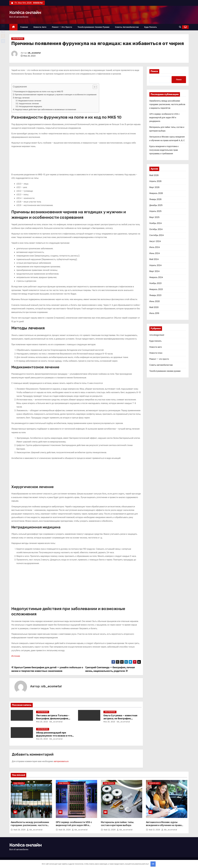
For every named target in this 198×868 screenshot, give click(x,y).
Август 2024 (155, 241)
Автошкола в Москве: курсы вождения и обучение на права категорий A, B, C (164, 825)
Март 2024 (154, 271)
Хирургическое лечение (29, 104)
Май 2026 (154, 175)
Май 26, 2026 (65, 830)
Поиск (154, 71)
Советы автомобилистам (127, 27)
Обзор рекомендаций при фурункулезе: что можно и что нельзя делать (54, 736)
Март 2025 (154, 217)
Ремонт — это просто (62, 27)
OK (153, 864)
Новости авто (40, 27)
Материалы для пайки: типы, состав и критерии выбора (117, 824)
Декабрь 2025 (156, 205)
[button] (180, 27)
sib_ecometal (34, 53)
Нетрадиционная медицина (30, 106)
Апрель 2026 (155, 181)
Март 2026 (154, 187)
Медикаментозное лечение (30, 101)
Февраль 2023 (156, 289)
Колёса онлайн (25, 12)
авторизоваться (61, 761)
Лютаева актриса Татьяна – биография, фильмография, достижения (53, 719)
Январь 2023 (155, 295)
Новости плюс (156, 353)
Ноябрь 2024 (156, 223)
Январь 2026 (156, 199)
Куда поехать (151, 27)
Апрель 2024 (156, 265)
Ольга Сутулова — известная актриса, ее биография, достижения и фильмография (121, 719)
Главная (24, 27)
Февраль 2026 (156, 193)
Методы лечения (22, 98)
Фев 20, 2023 (42, 722)
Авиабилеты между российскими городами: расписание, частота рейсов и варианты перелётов (167, 104)
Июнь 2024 (155, 253)
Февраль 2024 (156, 277)
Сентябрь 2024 (157, 235)
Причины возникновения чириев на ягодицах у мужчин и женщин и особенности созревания (56, 95)
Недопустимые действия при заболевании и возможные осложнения (45, 109)
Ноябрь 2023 (156, 283)
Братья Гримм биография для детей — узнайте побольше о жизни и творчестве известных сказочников (47, 669)
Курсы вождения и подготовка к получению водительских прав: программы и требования (164, 150)
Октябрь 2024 (156, 229)
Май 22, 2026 (110, 830)
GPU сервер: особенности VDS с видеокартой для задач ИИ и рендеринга (165, 118)
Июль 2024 (155, 247)
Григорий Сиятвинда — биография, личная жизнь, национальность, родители (110, 669)
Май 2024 (154, 259)
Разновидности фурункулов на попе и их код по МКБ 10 (39, 91)
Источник (16, 656)
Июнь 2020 (155, 301)
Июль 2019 (154, 313)
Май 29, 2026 (20, 830)
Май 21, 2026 (155, 830)
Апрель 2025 (155, 211)
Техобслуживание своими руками (94, 27)
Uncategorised (18, 39)
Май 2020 (154, 307)
